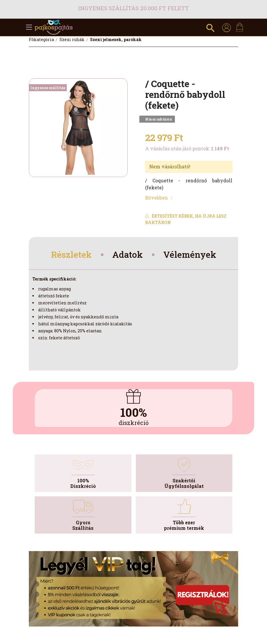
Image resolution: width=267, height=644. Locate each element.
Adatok (128, 255)
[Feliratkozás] (189, 219)
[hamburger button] (29, 27)
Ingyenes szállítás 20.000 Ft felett (133, 8)
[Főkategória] (42, 39)
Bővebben (157, 198)
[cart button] (240, 27)
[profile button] (226, 27)
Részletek (72, 255)
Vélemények (190, 255)
